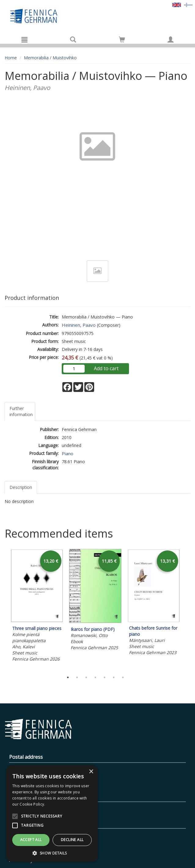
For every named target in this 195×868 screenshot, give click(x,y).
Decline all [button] (72, 840)
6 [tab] (114, 677)
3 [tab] (86, 677)
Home (11, 58)
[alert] (52, 814)
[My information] (171, 39)
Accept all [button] (31, 840)
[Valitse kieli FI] (188, 4)
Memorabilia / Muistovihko (50, 58)
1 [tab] (68, 677)
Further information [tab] (21, 411)
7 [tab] (123, 677)
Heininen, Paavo (79, 325)
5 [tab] (105, 677)
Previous (3, 609)
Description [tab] (21, 487)
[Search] (73, 39)
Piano (68, 453)
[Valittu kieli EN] (177, 4)
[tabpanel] (37, 606)
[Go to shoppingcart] (122, 39)
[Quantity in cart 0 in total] (122, 41)
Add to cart (106, 368)
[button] (52, 853)
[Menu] (24, 39)
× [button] (91, 772)
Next (187, 609)
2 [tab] (77, 677)
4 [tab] (95, 677)
